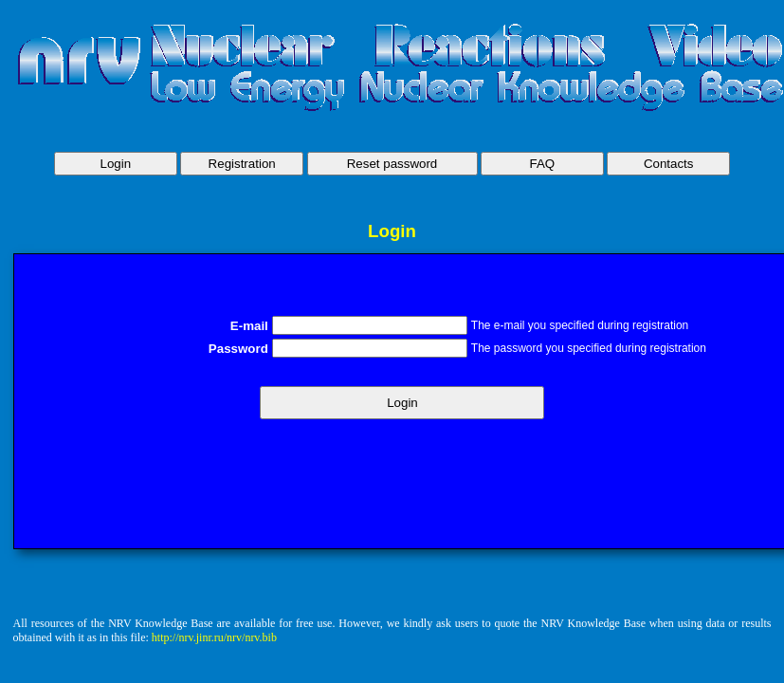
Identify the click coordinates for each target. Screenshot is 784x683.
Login (116, 164)
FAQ (543, 164)
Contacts (669, 164)
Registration (242, 164)
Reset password (392, 164)
